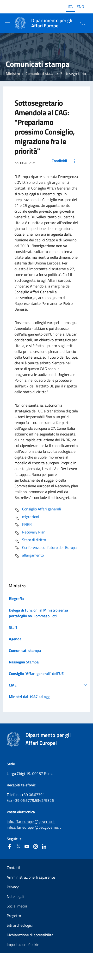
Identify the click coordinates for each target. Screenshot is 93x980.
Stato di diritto (30, 541)
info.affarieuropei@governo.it (31, 821)
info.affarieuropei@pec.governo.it (34, 827)
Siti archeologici (20, 925)
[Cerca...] (83, 23)
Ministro (13, 73)
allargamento (29, 556)
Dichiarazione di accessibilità (30, 935)
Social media (17, 906)
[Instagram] (36, 846)
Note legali (15, 896)
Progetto (14, 916)
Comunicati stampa (41, 73)
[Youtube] (27, 846)
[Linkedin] (44, 846)
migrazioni (27, 518)
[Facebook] (10, 846)
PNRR (23, 525)
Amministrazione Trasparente (31, 877)
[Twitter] (18, 846)
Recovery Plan (30, 533)
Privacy (13, 887)
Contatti (13, 868)
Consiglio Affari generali (38, 510)
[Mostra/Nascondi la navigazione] (8, 23)
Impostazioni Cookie (23, 944)
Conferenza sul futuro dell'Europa (46, 548)
